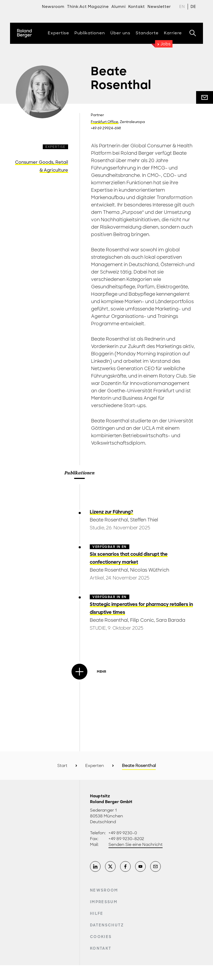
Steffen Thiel (144, 520)
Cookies (101, 937)
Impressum (104, 902)
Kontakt (101, 948)
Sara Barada (171, 620)
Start (62, 766)
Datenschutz (107, 925)
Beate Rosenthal (109, 520)
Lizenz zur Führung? (112, 512)
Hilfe (97, 913)
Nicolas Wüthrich (150, 570)
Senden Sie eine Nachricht (136, 845)
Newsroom (53, 7)
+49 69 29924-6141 (106, 128)
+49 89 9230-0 (123, 833)
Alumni (119, 7)
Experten (95, 766)
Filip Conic (142, 620)
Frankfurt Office (105, 122)
